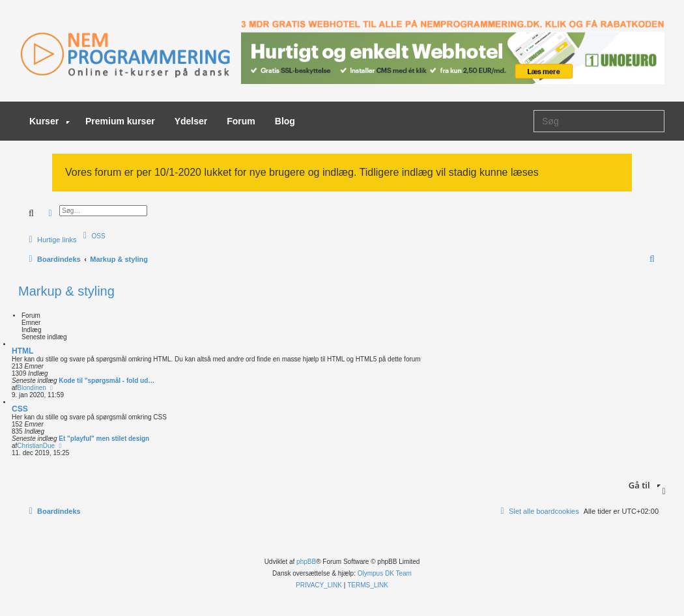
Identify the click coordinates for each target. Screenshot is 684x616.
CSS (20, 409)
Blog (285, 121)
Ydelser (191, 121)
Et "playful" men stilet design (104, 439)
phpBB (306, 562)
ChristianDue (36, 446)
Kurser (50, 121)
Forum (241, 121)
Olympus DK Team (385, 573)
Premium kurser (120, 121)
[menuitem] (93, 236)
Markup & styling (66, 291)
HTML (22, 351)
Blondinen (31, 388)
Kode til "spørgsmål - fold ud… (107, 381)
